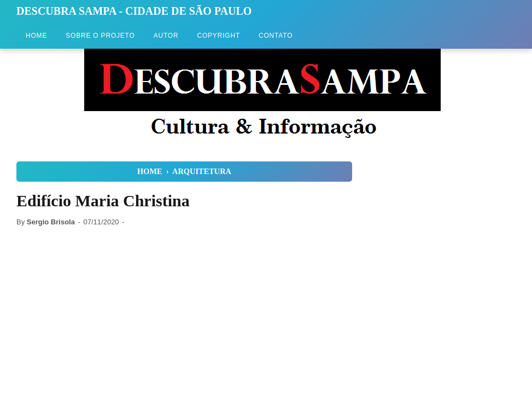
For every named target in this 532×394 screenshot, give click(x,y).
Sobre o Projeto (100, 36)
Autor (166, 36)
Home (36, 36)
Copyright (218, 36)
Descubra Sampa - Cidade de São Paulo (134, 11)
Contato (276, 36)
